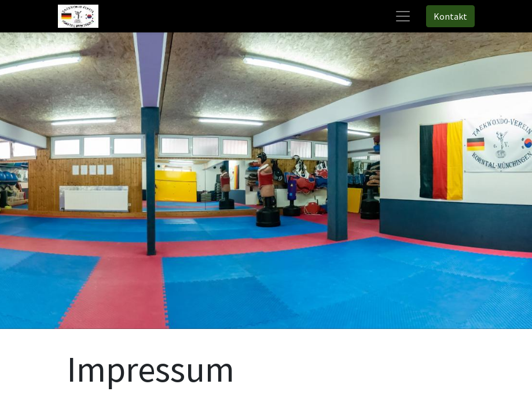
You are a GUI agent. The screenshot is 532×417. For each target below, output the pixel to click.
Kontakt (450, 16)
